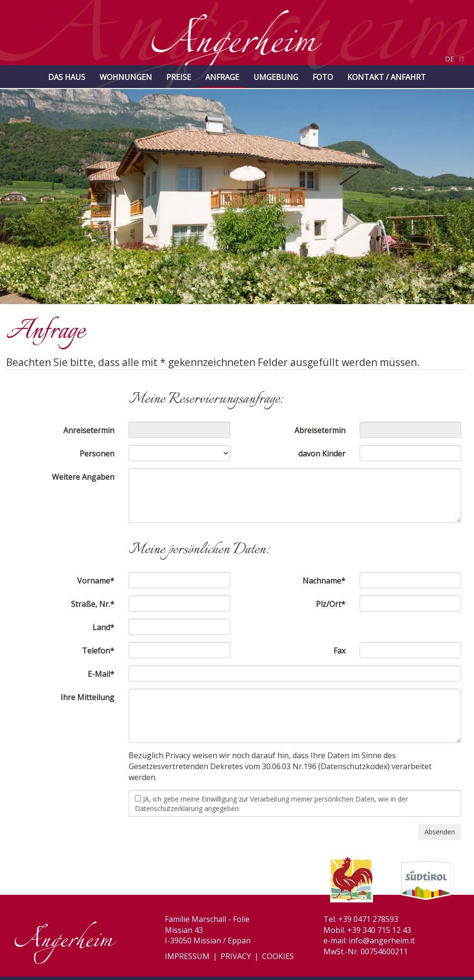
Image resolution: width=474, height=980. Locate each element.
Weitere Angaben (83, 477)
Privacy (236, 956)
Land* (103, 627)
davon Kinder (322, 454)
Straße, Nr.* (93, 604)
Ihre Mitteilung (87, 697)
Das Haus (67, 77)
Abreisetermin (320, 430)
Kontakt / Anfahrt (387, 77)
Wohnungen (126, 77)
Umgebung (276, 77)
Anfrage (222, 77)
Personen (97, 454)
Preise (179, 77)
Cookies (278, 956)
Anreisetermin (89, 430)
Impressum (187, 956)
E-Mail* (101, 674)
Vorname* (96, 581)
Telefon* (98, 651)
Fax (339, 651)
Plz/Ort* (331, 604)
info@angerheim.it (382, 940)
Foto (323, 77)
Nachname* (324, 581)
